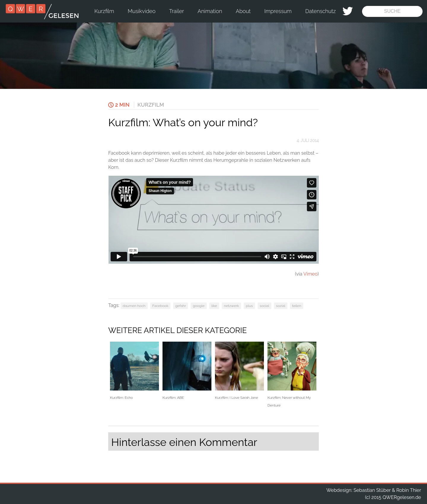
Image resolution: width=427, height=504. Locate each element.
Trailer (176, 11)
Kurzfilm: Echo (134, 371)
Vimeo (310, 274)
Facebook (160, 306)
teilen (297, 306)
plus (249, 306)
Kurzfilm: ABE (187, 371)
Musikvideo (142, 11)
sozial (281, 306)
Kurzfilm (104, 11)
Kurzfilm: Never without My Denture (292, 375)
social (265, 306)
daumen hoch (134, 306)
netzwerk (231, 306)
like (214, 306)
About (243, 11)
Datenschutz (321, 11)
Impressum (278, 11)
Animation (210, 11)
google (199, 306)
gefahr (181, 306)
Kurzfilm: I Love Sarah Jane (239, 371)
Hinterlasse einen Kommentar (184, 442)
